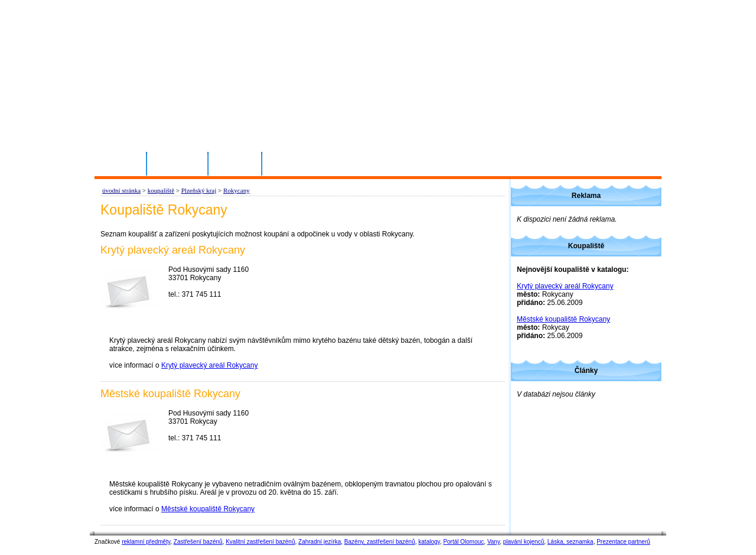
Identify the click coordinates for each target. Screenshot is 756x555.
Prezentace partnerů (623, 542)
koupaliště (161, 190)
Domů (125, 163)
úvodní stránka (121, 190)
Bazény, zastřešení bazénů (380, 542)
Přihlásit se (178, 163)
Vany (493, 542)
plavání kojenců (524, 542)
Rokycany (237, 190)
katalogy (429, 542)
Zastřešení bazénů (198, 542)
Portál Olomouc (463, 542)
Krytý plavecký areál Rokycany (209, 365)
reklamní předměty (146, 542)
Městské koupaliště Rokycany (208, 509)
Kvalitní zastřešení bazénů (260, 542)
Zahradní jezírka (320, 542)
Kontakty (235, 163)
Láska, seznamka (571, 542)
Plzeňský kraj (199, 190)
